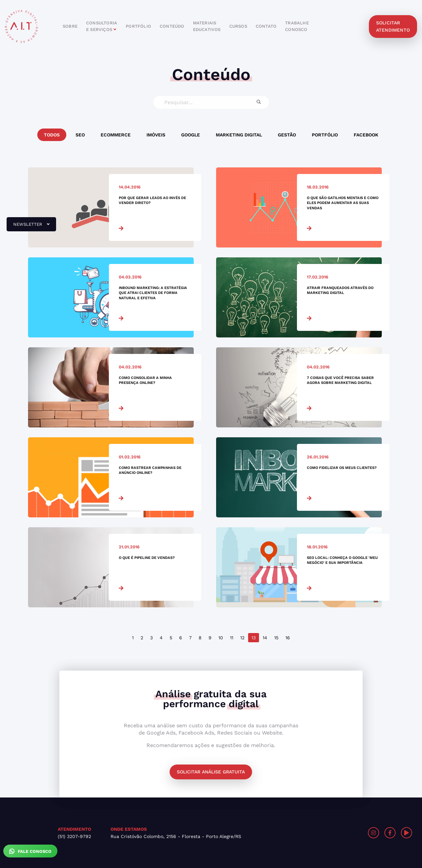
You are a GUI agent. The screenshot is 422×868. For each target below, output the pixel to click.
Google (191, 135)
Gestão (287, 135)
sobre (70, 26)
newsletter (28, 227)
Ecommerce (116, 135)
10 (221, 638)
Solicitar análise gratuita (211, 772)
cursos (238, 26)
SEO (80, 135)
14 (265, 638)
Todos (52, 135)
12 (242, 638)
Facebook (366, 135)
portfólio (138, 26)
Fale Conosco (30, 851)
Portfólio (325, 135)
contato (266, 26)
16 (288, 638)
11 (232, 638)
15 (276, 638)
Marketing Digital (239, 135)
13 (254, 638)
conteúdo (172, 26)
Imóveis (156, 135)
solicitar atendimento (393, 26)
